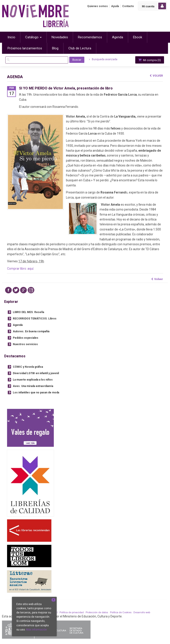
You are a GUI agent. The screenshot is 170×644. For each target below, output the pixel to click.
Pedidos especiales (26, 338)
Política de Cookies (121, 612)
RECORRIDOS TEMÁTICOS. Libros (35, 319)
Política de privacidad (72, 612)
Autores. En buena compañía (31, 331)
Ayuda (115, 6)
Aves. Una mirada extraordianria (33, 386)
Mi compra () (149, 60)
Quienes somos (98, 6)
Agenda (18, 325)
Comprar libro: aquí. (21, 269)
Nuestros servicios (25, 344)
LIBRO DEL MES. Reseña (28, 312)
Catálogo (33, 37)
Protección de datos (97, 612)
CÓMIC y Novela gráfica (28, 367)
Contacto (128, 6)
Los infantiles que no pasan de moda (36, 393)
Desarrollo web (142, 612)
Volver (156, 76)
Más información (37, 630)
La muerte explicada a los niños (33, 380)
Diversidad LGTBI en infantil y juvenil (36, 373)
